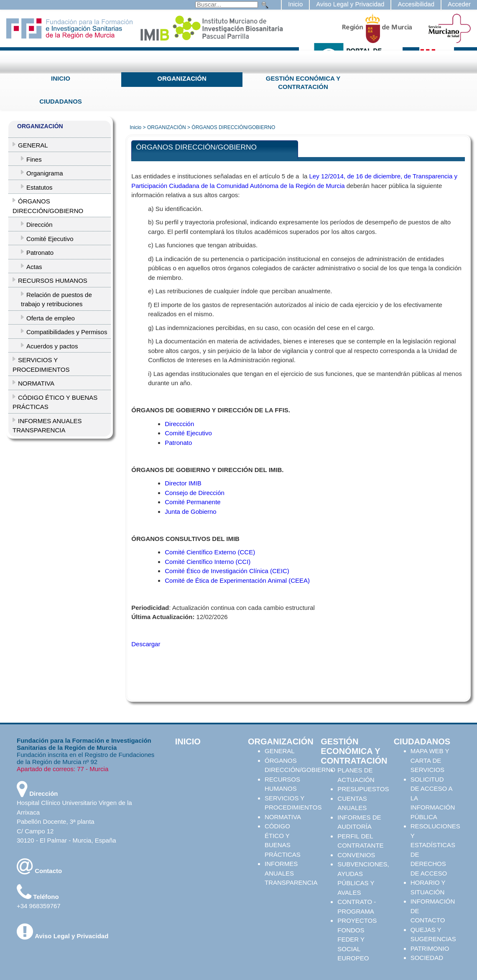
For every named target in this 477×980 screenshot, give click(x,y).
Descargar (146, 644)
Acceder (459, 4)
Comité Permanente (193, 502)
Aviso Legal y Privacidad (350, 4)
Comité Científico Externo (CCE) (210, 552)
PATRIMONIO (430, 948)
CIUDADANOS (61, 101)
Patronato (178, 443)
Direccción (179, 424)
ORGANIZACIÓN (182, 78)
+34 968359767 (39, 906)
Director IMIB (183, 483)
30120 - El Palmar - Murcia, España (66, 840)
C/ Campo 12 (35, 831)
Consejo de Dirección (195, 493)
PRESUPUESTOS (363, 789)
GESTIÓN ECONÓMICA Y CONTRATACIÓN (303, 83)
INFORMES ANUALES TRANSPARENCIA (291, 873)
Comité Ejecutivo (188, 433)
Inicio (295, 4)
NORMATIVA (283, 817)
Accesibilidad (416, 4)
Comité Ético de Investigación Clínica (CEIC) (227, 571)
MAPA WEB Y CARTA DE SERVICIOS (430, 760)
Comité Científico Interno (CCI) (208, 562)
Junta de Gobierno (190, 512)
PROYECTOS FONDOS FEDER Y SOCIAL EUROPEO (357, 939)
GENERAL (280, 751)
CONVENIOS (356, 855)
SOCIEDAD (427, 958)
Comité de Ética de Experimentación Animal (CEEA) (237, 580)
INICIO (61, 78)
